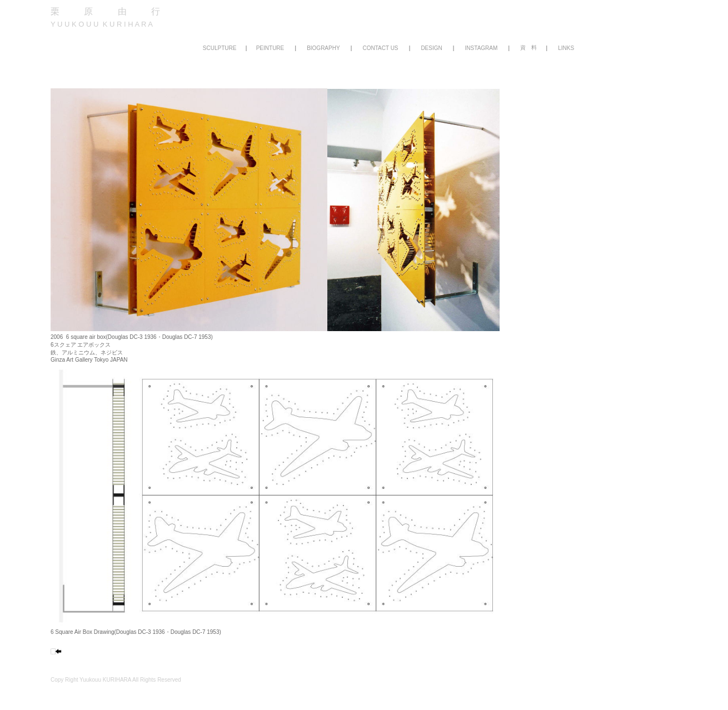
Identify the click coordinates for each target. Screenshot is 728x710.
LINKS (566, 48)
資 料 (528, 47)
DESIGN (431, 48)
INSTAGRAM (482, 48)
